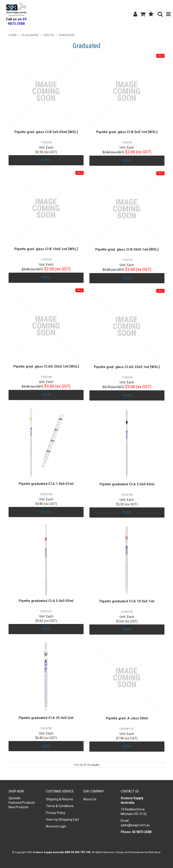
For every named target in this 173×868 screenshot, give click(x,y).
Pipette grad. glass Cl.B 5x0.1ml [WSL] (127, 132)
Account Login (56, 826)
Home (13, 35)
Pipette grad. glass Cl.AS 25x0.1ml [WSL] (127, 367)
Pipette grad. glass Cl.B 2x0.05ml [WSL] (46, 132)
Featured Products (22, 803)
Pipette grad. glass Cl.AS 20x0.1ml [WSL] (46, 366)
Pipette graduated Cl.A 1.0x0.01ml (46, 484)
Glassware (30, 35)
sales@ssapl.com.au (135, 825)
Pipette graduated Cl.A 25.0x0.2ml (46, 718)
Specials (15, 798)
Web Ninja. (155, 852)
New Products (18, 807)
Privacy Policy (56, 813)
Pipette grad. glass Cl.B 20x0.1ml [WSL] (127, 249)
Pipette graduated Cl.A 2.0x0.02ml (127, 484)
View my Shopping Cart (63, 820)
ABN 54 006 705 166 (77, 852)
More (46, 160)
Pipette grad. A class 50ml (127, 718)
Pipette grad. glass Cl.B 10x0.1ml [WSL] (46, 249)
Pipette (49, 35)
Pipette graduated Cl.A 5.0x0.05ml (46, 601)
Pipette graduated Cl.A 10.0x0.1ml (127, 601)
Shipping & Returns (59, 799)
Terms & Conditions (60, 806)
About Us (90, 799)
